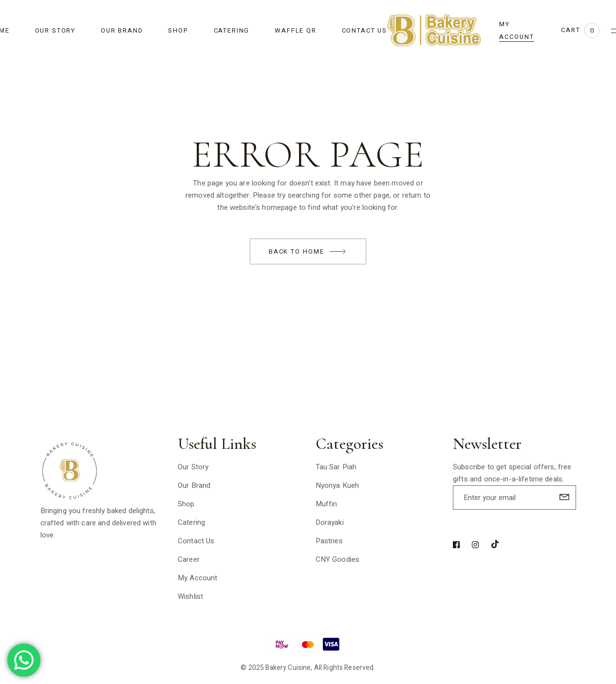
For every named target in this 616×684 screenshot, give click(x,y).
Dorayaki (330, 522)
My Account (198, 578)
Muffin (327, 504)
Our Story (193, 467)
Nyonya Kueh (337, 485)
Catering (191, 522)
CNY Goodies (338, 559)
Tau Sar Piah (336, 467)
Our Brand (194, 485)
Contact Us (196, 541)
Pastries (329, 541)
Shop (186, 504)
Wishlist (190, 596)
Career (189, 559)
